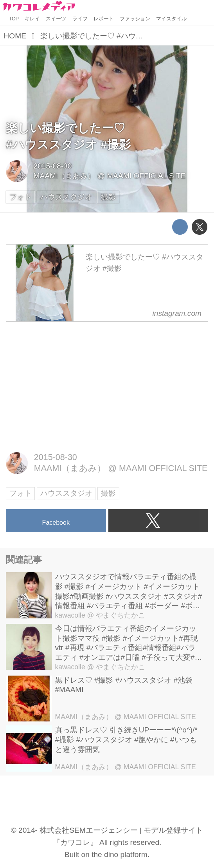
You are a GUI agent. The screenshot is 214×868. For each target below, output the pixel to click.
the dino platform (119, 854)
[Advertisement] (107, 386)
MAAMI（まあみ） (65, 176)
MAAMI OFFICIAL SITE (146, 176)
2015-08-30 (53, 166)
